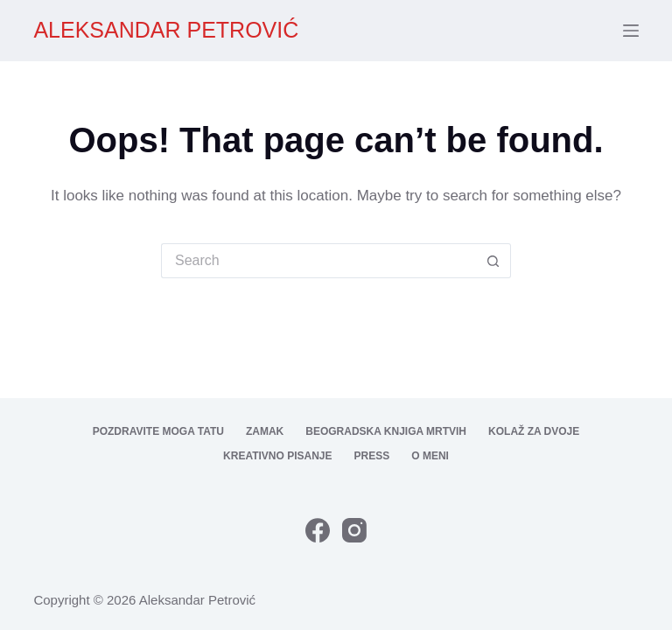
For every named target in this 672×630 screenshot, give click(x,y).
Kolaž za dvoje (534, 431)
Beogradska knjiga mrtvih (386, 431)
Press (372, 456)
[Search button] (493, 261)
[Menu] (631, 31)
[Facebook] (318, 530)
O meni (430, 456)
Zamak (265, 431)
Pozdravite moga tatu (158, 431)
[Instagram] (354, 530)
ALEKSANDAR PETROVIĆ (166, 30)
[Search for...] (318, 261)
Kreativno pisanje (277, 456)
